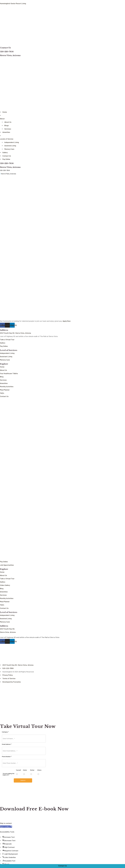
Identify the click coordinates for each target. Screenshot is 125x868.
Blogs (7, 125)
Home (5, 112)
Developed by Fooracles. (12, 682)
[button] (6, 827)
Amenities (6, 132)
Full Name (5, 732)
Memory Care (9, 148)
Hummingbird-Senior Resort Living (13, 3)
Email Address (7, 744)
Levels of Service (7, 138)
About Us (8, 122)
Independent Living (12, 142)
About (2, 118)
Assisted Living (10, 145)
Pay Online (6, 158)
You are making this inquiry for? (8, 774)
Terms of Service (9, 679)
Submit (23, 780)
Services (8, 128)
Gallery (5, 152)
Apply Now (67, 320)
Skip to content (6, 823)
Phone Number (7, 757)
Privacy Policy (8, 675)
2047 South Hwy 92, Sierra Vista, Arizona (18, 665)
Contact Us (5, 48)
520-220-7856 (7, 51)
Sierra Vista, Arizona (10, 55)
